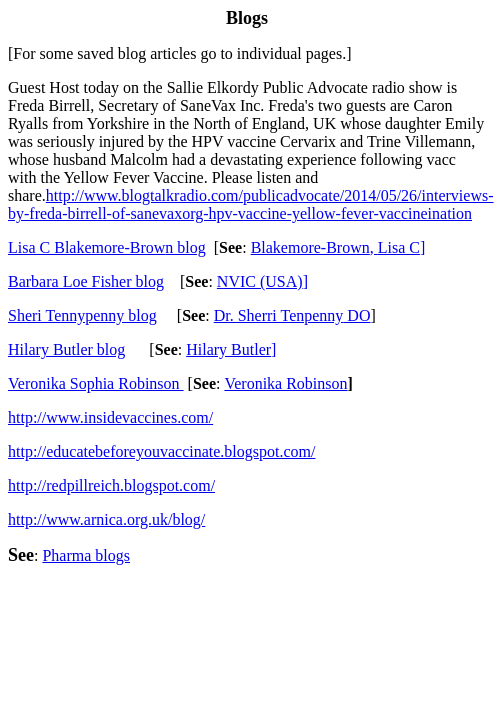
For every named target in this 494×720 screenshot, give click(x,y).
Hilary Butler (231, 349)
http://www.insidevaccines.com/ (110, 417)
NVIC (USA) (262, 281)
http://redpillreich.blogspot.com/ (111, 485)
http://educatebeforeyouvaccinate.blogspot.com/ (161, 451)
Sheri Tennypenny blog (82, 315)
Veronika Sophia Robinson (96, 383)
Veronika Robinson (285, 383)
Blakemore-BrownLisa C (338, 247)
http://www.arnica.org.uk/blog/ (106, 519)
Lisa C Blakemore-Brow (107, 247)
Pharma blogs (86, 555)
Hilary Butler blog (66, 349)
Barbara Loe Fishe (86, 281)
